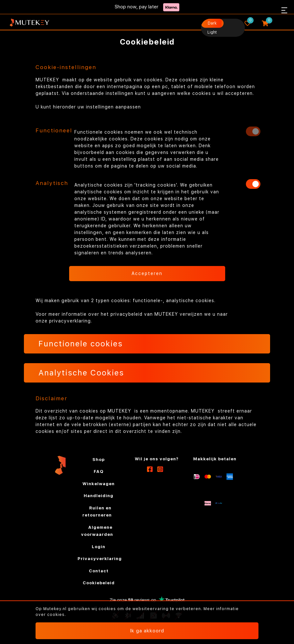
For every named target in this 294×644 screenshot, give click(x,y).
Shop (99, 460)
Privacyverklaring (100, 559)
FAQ (99, 471)
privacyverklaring (70, 321)
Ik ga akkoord (147, 631)
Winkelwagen (99, 484)
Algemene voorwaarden (97, 531)
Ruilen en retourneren (97, 512)
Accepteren (147, 273)
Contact (99, 571)
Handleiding (99, 496)
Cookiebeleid (99, 583)
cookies (56, 615)
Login (99, 547)
